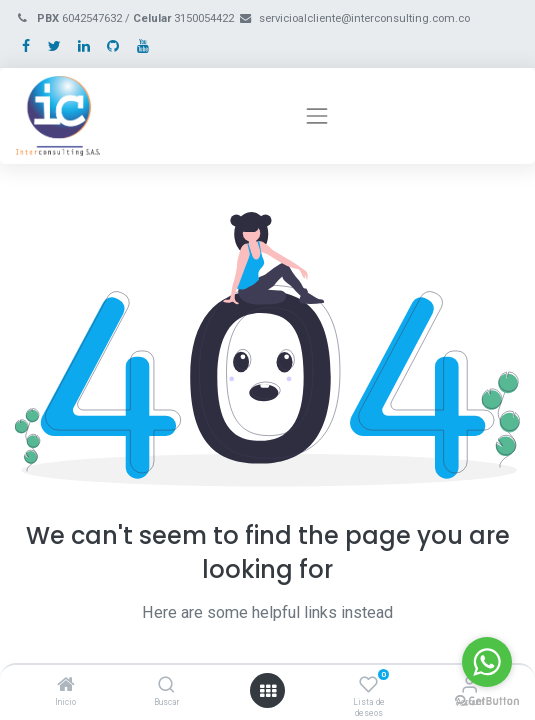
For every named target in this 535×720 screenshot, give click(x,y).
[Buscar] (166, 686)
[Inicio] (66, 686)
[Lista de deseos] (368, 686)
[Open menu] (268, 691)
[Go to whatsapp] (487, 662)
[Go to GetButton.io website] (487, 700)
